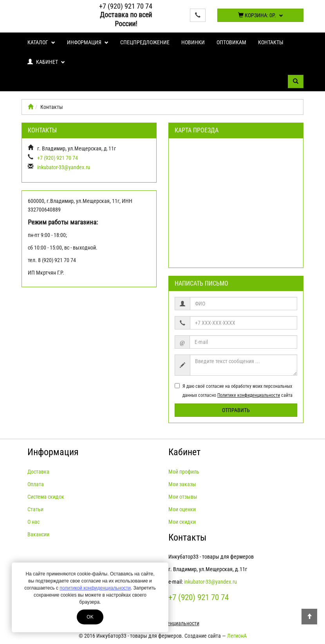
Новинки (193, 42)
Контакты (271, 42)
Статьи (35, 509)
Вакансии (38, 534)
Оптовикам (231, 42)
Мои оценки (182, 509)
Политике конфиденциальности (249, 395)
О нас (33, 522)
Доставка (38, 472)
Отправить (236, 410)
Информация (88, 42)
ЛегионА (237, 636)
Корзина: (261, 15)
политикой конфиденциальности (95, 588)
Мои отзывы (183, 497)
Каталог (41, 42)
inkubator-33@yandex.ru (64, 167)
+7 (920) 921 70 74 (126, 6)
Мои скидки (182, 522)
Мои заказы (182, 484)
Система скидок (46, 497)
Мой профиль (184, 472)
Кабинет (46, 62)
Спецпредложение (145, 42)
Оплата (36, 484)
